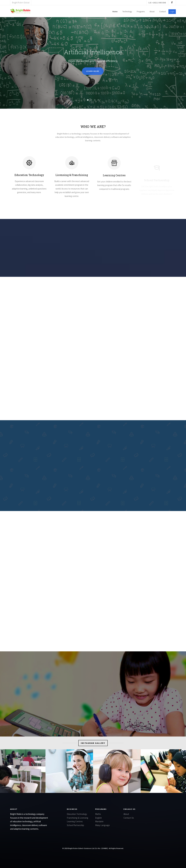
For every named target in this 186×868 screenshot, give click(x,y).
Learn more (93, 74)
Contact (163, 11)
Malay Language (102, 825)
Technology (127, 11)
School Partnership (75, 825)
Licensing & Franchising (72, 177)
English (98, 818)
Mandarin (99, 821)
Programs (141, 11)
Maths (98, 814)
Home (115, 11)
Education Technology (29, 177)
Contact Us (129, 818)
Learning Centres (75, 821)
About (152, 11)
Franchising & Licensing (78, 818)
